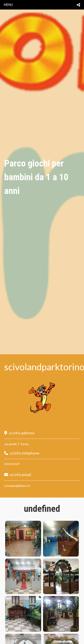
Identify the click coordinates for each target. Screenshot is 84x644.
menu (8, 5)
